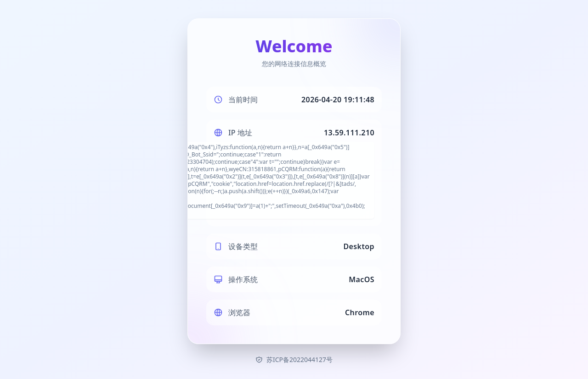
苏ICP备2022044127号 (294, 359)
